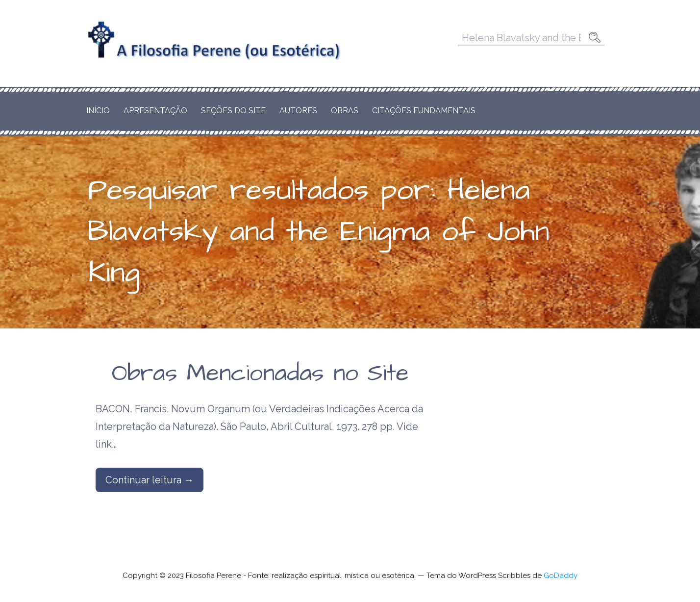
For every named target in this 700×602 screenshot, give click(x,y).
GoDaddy (561, 576)
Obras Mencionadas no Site (260, 374)
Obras (345, 111)
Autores (298, 111)
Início (98, 111)
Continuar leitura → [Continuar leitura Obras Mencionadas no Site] (150, 480)
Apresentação (155, 111)
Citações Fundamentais (424, 111)
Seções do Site (233, 111)
